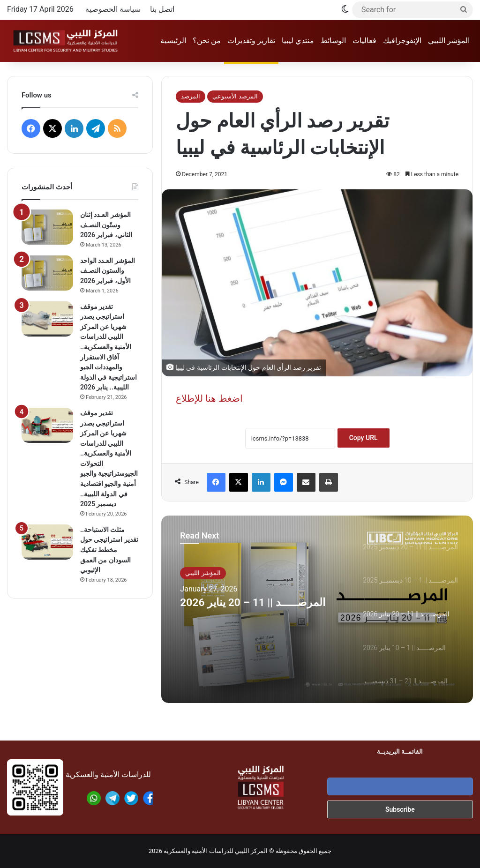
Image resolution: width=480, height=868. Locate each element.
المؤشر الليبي (449, 41)
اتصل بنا (162, 9)
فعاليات (364, 41)
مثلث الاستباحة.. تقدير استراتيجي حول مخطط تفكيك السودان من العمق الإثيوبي (109, 550)
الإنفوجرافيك (402, 41)
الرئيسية (173, 41)
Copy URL (364, 438)
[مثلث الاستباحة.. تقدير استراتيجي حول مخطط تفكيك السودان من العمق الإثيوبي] (47, 542)
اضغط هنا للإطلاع (209, 398)
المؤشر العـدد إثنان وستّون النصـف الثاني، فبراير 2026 (106, 225)
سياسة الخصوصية (113, 9)
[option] (317, 609)
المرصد (191, 96)
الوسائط (333, 41)
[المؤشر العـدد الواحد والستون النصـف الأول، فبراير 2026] (47, 273)
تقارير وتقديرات (251, 41)
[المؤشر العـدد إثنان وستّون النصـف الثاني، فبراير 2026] (47, 227)
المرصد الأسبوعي (235, 96)
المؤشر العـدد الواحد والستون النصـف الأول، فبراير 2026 (108, 271)
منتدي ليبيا (298, 41)
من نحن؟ (207, 41)
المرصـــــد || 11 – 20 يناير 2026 (257, 613)
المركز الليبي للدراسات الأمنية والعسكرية (216, 851)
